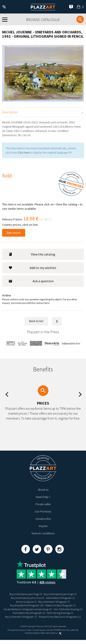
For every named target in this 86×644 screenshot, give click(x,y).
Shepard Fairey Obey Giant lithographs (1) (60, 617)
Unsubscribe (43, 519)
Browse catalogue (43, 20)
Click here (24, 152)
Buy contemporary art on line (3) (28, 598)
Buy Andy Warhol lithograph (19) (27, 605)
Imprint (43, 526)
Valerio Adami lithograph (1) (60, 598)
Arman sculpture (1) (26, 602)
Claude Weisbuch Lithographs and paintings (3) (28, 609)
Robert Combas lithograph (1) (61, 605)
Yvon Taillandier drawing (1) (68, 609)
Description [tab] (10, 112)
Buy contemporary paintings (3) (26, 594)
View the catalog (32, 254)
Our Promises (43, 511)
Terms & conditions (43, 533)
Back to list (36, 321)
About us (43, 490)
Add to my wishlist (32, 268)
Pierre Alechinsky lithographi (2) (29, 613)
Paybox (36, 633)
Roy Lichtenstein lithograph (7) (54, 602)
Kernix (57, 633)
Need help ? (43, 497)
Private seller (43, 504)
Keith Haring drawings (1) (60, 613)
